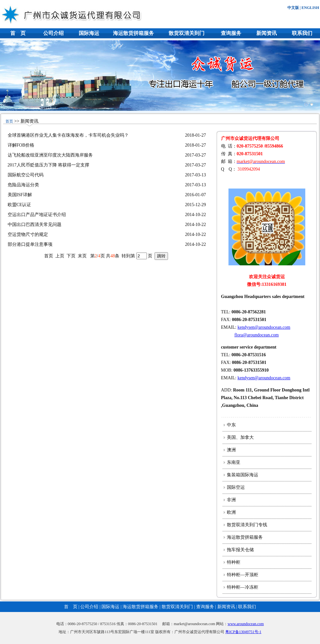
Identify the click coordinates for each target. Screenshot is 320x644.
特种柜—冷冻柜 (243, 587)
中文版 (293, 8)
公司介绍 (53, 33)
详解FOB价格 (21, 145)
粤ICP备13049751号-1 (243, 632)
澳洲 (231, 450)
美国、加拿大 (240, 437)
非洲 (231, 500)
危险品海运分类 (23, 185)
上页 (60, 256)
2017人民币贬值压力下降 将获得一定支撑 (49, 165)
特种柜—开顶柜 (243, 575)
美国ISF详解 (20, 195)
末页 (82, 256)
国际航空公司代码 (26, 175)
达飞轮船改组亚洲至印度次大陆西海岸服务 (50, 155)
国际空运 (236, 487)
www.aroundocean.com (246, 624)
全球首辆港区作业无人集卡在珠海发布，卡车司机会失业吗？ (68, 135)
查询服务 (231, 33)
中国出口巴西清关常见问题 (35, 225)
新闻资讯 (267, 33)
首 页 (18, 33)
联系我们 (302, 33)
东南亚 (234, 462)
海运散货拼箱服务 (133, 33)
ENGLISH (310, 8)
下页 (71, 256)
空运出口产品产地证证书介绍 (37, 215)
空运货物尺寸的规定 (28, 234)
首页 (9, 121)
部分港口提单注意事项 (30, 244)
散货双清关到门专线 (247, 525)
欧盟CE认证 (20, 205)
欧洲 (231, 512)
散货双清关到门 (187, 33)
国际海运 (89, 33)
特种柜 (234, 562)
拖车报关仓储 (240, 550)
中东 (231, 425)
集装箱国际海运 (243, 475)
